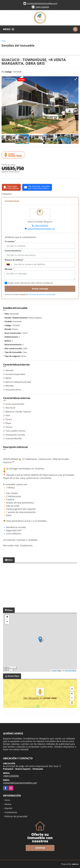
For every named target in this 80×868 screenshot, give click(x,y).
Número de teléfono (14, 260)
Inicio (4, 41)
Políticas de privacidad (16, 816)
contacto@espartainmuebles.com (42, 3)
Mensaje (9, 269)
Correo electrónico (13, 251)
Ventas (8, 804)
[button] (76, 79)
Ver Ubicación (32, 698)
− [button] (7, 622)
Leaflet (54, 671)
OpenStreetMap (70, 671)
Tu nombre (10, 241)
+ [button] (7, 617)
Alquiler (9, 808)
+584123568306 (42, 7)
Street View (14, 155)
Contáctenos (11, 812)
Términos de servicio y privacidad (42, 294)
